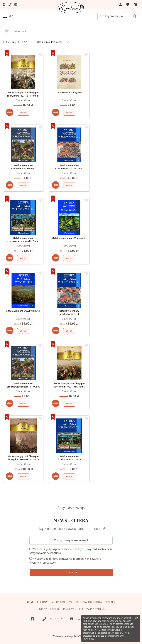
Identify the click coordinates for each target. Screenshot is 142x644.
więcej (23, 113)
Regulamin (70, 609)
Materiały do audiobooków (85, 602)
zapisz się (71, 572)
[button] (53, 42)
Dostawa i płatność (48, 609)
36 (26, 42)
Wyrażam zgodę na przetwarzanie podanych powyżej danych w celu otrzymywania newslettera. (71, 551)
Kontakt (110, 602)
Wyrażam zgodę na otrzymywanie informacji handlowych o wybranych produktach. (65, 561)
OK (137, 618)
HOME (30, 602)
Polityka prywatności (93, 609)
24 (19, 42)
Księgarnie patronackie (51, 602)
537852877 (53, 619)
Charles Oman (23, 100)
